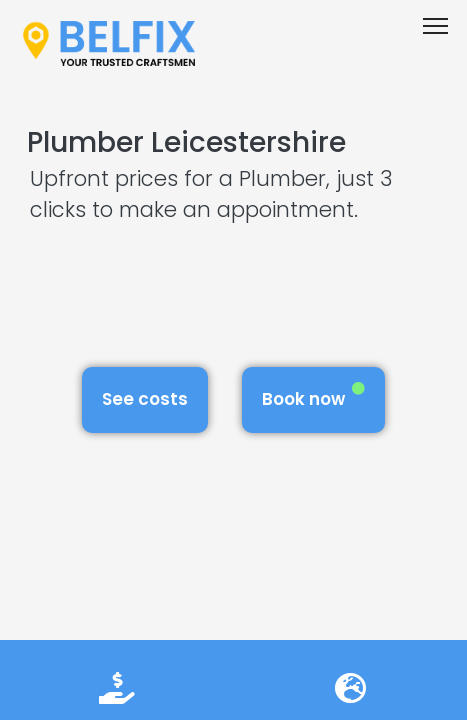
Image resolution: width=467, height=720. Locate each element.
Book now (313, 396)
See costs (145, 399)
